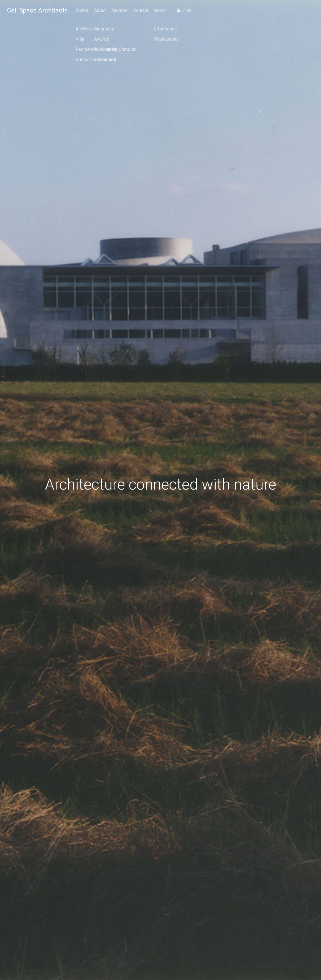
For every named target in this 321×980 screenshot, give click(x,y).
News (280, 10)
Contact (261, 10)
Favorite (240, 10)
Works (202, 10)
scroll (160, 962)
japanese (300, 18)
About (220, 10)
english (309, 18)
